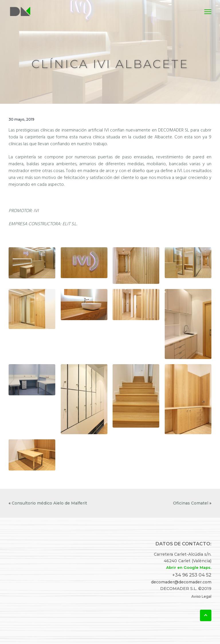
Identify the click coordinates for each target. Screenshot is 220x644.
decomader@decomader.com (181, 582)
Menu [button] (205, 12)
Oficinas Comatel (191, 503)
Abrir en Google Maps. (189, 567)
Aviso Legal (201, 596)
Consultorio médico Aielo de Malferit (49, 503)
